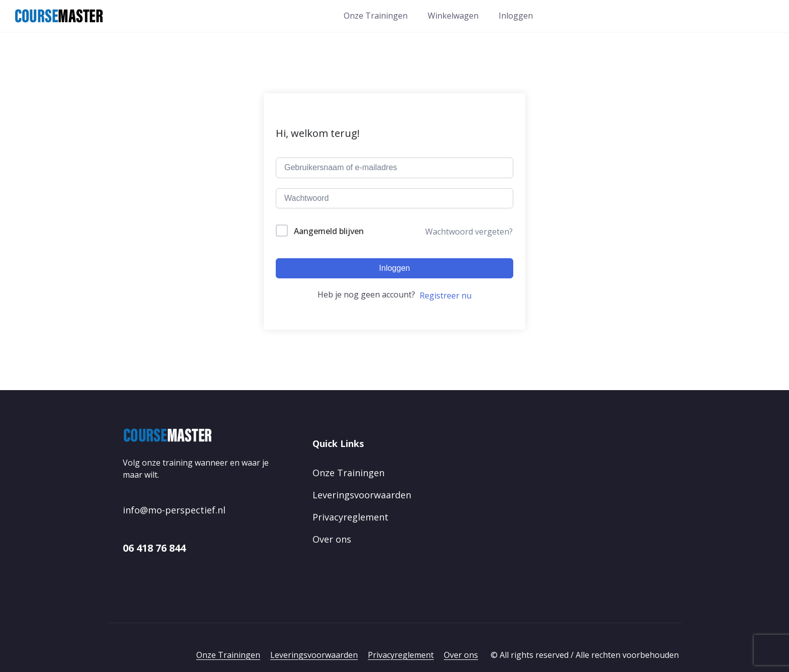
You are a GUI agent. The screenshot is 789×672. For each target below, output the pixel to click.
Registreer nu (446, 295)
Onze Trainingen (376, 16)
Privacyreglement (350, 517)
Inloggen (516, 16)
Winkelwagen (453, 16)
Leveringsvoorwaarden (362, 495)
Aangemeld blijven (329, 231)
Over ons (332, 539)
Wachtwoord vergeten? (469, 232)
